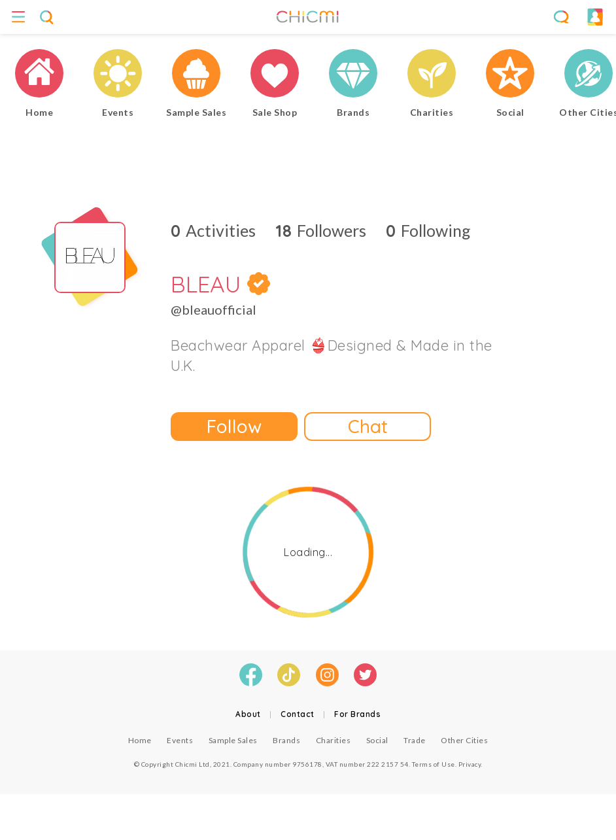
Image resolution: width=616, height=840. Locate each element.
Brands (286, 740)
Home (140, 740)
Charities (334, 740)
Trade (415, 740)
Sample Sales (233, 740)
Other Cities (464, 740)
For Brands (357, 714)
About (248, 714)
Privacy (470, 764)
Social (377, 740)
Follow (234, 426)
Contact (298, 714)
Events (180, 740)
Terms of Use (434, 764)
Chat (368, 426)
